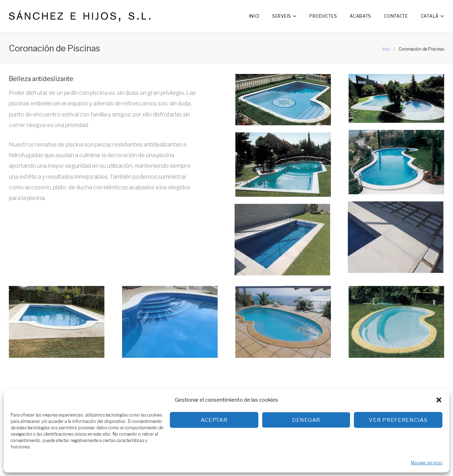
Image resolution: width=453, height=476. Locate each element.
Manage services (427, 463)
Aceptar (214, 420)
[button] (439, 400)
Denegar (306, 420)
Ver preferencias (398, 420)
